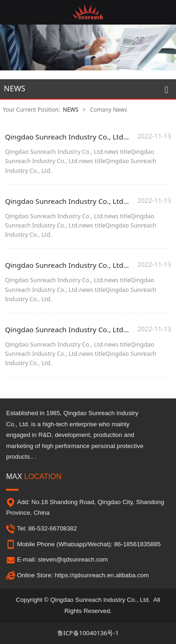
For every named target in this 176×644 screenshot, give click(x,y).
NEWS (71, 110)
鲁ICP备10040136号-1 (88, 633)
